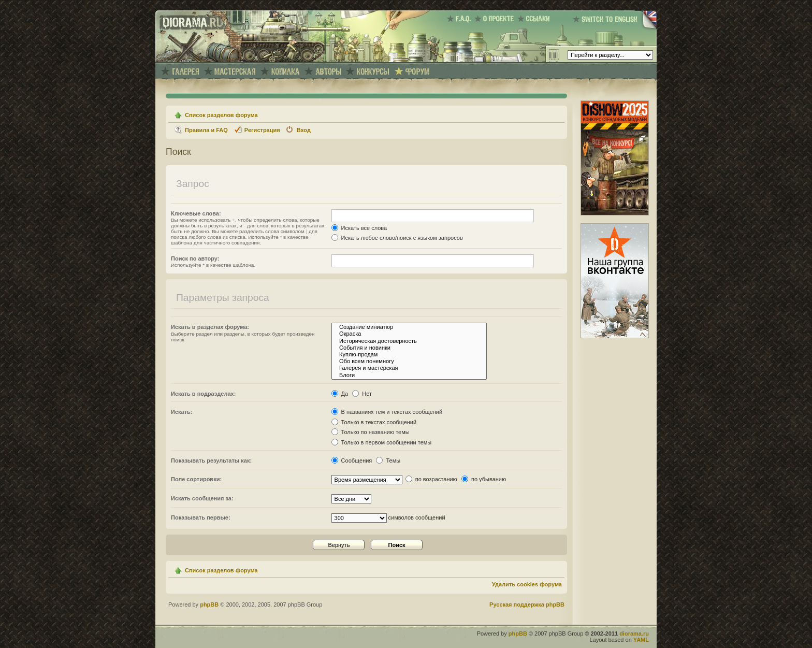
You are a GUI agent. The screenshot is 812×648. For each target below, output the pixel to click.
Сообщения (352, 460)
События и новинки (409, 348)
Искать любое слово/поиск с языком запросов (397, 238)
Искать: (182, 412)
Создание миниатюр (409, 327)
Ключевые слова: (196, 213)
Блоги (409, 375)
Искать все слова (359, 228)
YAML (641, 640)
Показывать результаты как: (211, 460)
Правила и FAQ (206, 130)
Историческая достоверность (409, 341)
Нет (362, 394)
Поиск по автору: (195, 258)
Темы (388, 460)
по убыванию (484, 479)
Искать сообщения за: (202, 498)
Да (340, 394)
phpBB (209, 604)
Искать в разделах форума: (210, 327)
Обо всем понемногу (409, 361)
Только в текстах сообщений (374, 422)
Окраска (409, 334)
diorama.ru (634, 633)
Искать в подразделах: (203, 394)
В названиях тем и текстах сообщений (387, 412)
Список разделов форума (221, 115)
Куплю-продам (409, 355)
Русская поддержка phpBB (527, 604)
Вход (304, 130)
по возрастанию (431, 479)
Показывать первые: (201, 517)
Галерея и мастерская (409, 368)
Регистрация (262, 130)
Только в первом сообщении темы (382, 442)
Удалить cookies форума (527, 584)
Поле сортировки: (196, 479)
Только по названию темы (371, 432)
